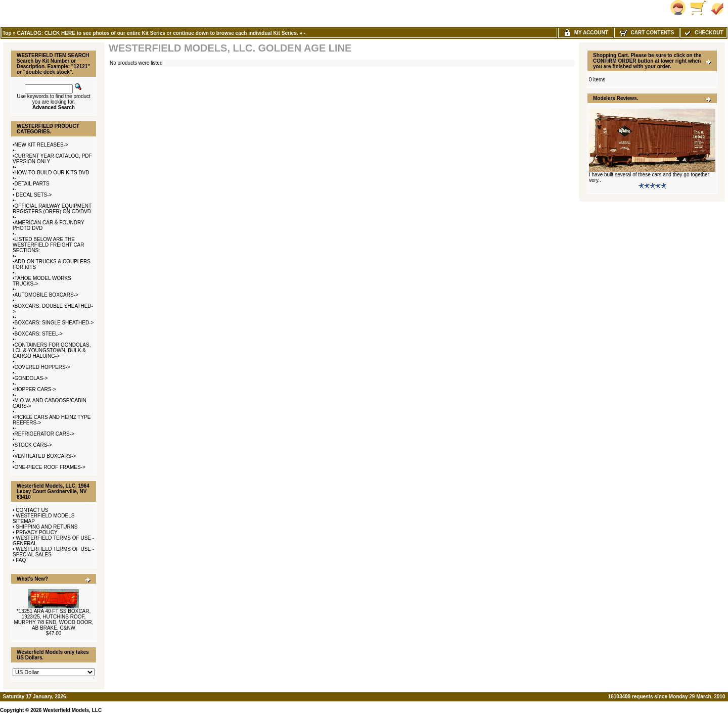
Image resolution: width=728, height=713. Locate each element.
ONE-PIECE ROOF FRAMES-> (50, 467)
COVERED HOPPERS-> (42, 367)
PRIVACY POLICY (36, 532)
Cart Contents (647, 33)
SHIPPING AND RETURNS (47, 527)
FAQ (21, 560)
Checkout (703, 33)
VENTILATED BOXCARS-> (45, 456)
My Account (586, 33)
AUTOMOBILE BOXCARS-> (47, 295)
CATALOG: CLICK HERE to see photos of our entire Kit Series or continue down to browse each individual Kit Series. (158, 33)
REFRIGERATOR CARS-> (44, 434)
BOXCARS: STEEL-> (39, 334)
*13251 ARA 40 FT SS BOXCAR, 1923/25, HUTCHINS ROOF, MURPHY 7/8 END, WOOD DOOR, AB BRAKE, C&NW (53, 620)
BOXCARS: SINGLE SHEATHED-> (54, 323)
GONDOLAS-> (31, 378)
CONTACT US (32, 510)
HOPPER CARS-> (35, 389)
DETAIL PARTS (32, 184)
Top (7, 33)
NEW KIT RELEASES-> (41, 145)
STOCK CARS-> (33, 445)
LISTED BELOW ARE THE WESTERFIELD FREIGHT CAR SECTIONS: (49, 245)
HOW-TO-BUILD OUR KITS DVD (52, 173)
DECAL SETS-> (33, 195)
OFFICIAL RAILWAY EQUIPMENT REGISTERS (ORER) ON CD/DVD (52, 209)
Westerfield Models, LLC (72, 710)
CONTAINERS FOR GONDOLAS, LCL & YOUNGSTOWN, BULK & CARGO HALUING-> (52, 350)
